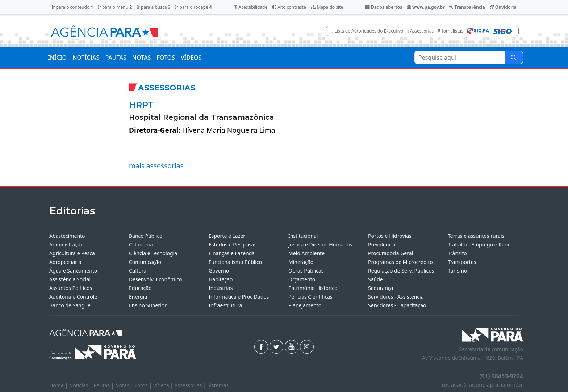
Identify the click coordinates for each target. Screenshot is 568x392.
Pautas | (105, 385)
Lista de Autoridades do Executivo (367, 31)
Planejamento (305, 305)
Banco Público (146, 236)
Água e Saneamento (73, 271)
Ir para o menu (115, 7)
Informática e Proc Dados (239, 297)
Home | (59, 385)
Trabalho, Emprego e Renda (481, 245)
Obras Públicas (306, 271)
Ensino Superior (148, 305)
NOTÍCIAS (86, 58)
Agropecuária (65, 262)
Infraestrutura (225, 305)
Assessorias (420, 31)
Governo (219, 271)
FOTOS (166, 58)
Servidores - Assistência (396, 297)
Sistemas (218, 385)
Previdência (382, 245)
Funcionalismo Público (235, 262)
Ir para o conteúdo (72, 7)
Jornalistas (450, 31)
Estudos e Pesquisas (233, 245)
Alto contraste (289, 7)
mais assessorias (156, 166)
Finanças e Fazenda (232, 253)
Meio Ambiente (306, 253)
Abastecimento (67, 236)
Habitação (221, 279)
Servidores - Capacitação (397, 305)
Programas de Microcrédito (400, 262)
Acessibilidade (250, 7)
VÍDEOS (191, 58)
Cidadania (141, 245)
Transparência (467, 7)
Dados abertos (383, 7)
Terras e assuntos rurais (476, 236)
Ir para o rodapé (193, 7)
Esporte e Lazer (227, 236)
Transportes (462, 262)
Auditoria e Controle (73, 297)
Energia (138, 297)
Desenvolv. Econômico (156, 279)
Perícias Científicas (310, 297)
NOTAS (142, 58)
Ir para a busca (154, 7)
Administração (66, 245)
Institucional (303, 236)
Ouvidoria (503, 7)
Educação (140, 288)
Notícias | (82, 385)
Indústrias (221, 288)
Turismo (457, 271)
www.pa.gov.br (426, 7)
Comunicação (145, 262)
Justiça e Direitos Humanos (320, 245)
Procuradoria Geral (390, 253)
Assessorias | (191, 385)
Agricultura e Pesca (72, 253)
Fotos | (144, 385)
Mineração (301, 262)
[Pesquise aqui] (514, 57)
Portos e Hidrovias (390, 236)
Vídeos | (164, 385)
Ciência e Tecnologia (153, 253)
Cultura (138, 271)
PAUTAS (116, 58)
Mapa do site (327, 7)
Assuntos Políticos (71, 288)
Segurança (381, 288)
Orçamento (302, 279)
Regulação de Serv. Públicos (401, 271)
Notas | (125, 385)
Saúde (375, 279)
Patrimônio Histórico (313, 288)
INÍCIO (57, 58)
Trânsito (457, 253)
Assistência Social (70, 279)
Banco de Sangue (70, 305)
